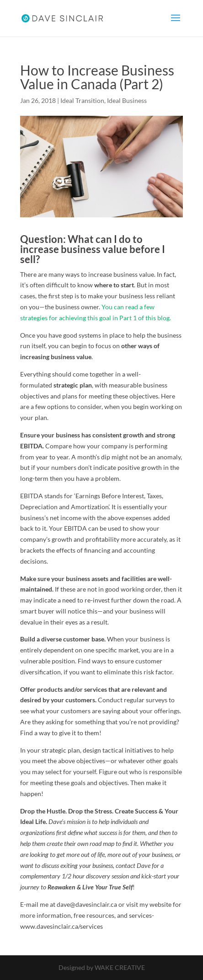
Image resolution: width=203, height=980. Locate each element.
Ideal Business (127, 100)
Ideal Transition (82, 100)
